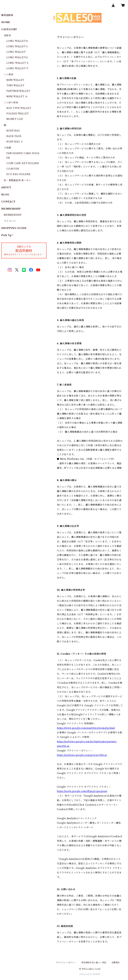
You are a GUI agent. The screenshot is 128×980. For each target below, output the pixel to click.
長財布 (7, 35)
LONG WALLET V (17, 68)
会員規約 (116, 962)
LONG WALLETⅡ (17, 46)
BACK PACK (14, 136)
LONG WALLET (16, 52)
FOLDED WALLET (18, 114)
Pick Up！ (8, 235)
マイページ (10, 221)
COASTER (13, 169)
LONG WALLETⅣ (17, 57)
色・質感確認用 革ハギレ (17, 180)
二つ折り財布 (11, 103)
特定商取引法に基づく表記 (94, 962)
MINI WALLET (15, 80)
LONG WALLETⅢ (17, 41)
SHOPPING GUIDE (14, 228)
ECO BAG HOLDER (18, 174)
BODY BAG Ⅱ (15, 142)
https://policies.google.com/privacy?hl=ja (82, 755)
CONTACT (8, 202)
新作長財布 (7, 15)
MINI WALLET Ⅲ (17, 96)
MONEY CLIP (15, 119)
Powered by (90, 974)
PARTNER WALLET (18, 91)
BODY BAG (13, 131)
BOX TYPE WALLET (19, 108)
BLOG (5, 195)
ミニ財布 (9, 75)
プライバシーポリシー (66, 962)
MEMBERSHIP (13, 215)
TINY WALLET (16, 85)
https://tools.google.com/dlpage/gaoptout (82, 791)
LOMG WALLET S (17, 63)
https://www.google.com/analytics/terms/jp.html (86, 728)
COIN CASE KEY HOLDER (23, 163)
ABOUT (6, 187)
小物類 (7, 148)
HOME (6, 22)
